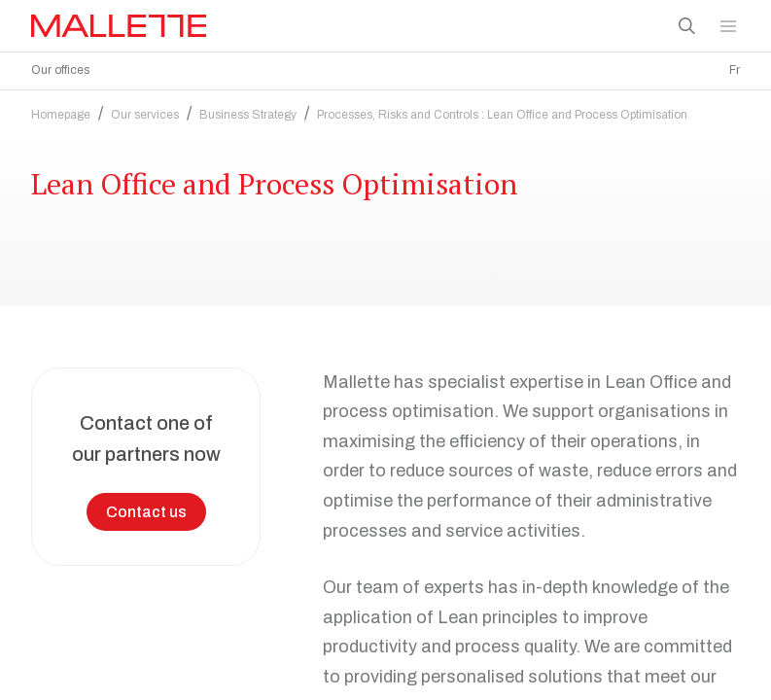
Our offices (60, 70)
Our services (145, 115)
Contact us (146, 512)
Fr (735, 70)
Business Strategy (248, 115)
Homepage (61, 115)
